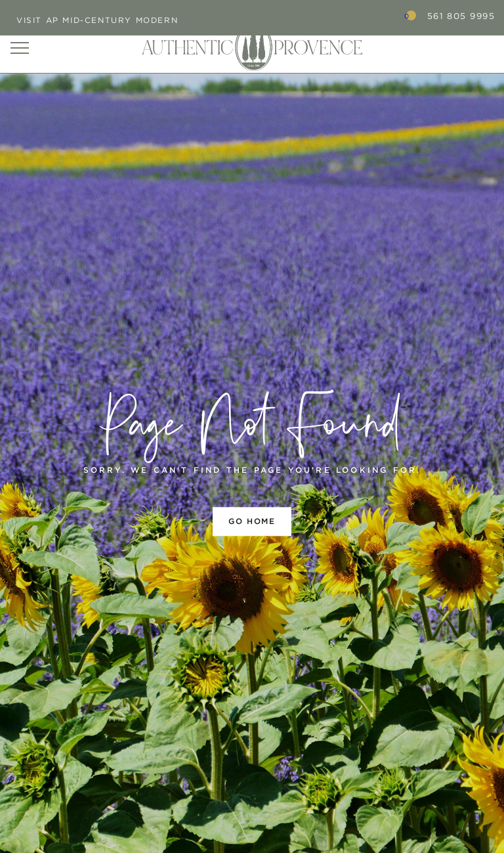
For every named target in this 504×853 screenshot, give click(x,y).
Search (373, 16)
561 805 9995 (461, 16)
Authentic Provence (252, 47)
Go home (252, 521)
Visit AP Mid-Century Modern (97, 20)
